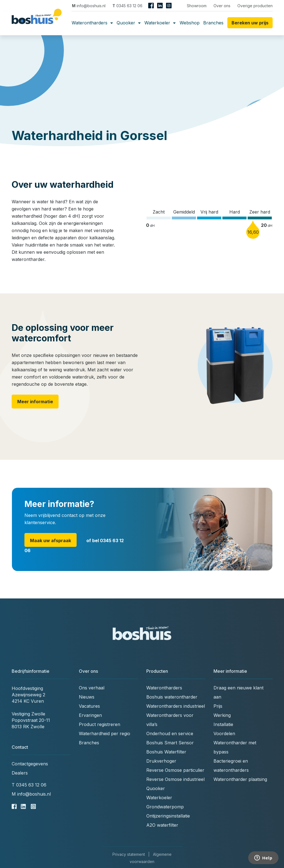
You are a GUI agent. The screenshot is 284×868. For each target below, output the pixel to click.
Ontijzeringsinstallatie (168, 816)
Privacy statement (129, 854)
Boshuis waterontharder (172, 697)
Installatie (223, 724)
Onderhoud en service (170, 734)
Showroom (197, 6)
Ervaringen (90, 715)
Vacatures (89, 706)
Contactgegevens (30, 764)
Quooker (129, 23)
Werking (222, 715)
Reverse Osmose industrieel (175, 779)
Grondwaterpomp (165, 807)
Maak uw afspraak (51, 540)
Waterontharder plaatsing (240, 779)
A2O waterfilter (162, 825)
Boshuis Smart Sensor (170, 743)
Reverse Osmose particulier (175, 770)
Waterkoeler (160, 23)
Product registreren (100, 724)
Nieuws (87, 697)
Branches (213, 23)
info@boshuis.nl (89, 6)
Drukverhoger (161, 761)
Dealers (20, 773)
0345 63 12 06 (127, 6)
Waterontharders (92, 23)
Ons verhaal (92, 688)
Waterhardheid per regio (105, 734)
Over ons (222, 6)
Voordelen (224, 734)
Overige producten (255, 6)
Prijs (218, 706)
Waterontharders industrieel (176, 706)
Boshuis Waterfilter (166, 752)
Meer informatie (35, 402)
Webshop (190, 23)
